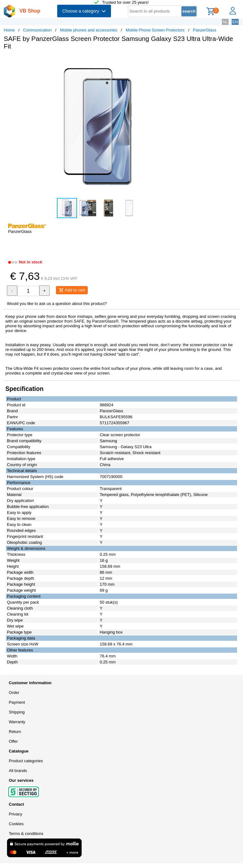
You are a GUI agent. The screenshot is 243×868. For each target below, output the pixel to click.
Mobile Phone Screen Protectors (155, 30)
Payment (17, 702)
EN (235, 22)
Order (14, 693)
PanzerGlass (205, 30)
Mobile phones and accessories (89, 30)
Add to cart (72, 290)
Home (9, 30)
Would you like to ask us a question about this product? (57, 304)
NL (225, 22)
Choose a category (84, 11)
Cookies (16, 824)
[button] (187, 61)
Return (15, 732)
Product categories (26, 761)
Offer (13, 741)
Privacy (16, 814)
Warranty (17, 722)
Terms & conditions (26, 834)
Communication (37, 30)
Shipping (17, 712)
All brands (18, 771)
